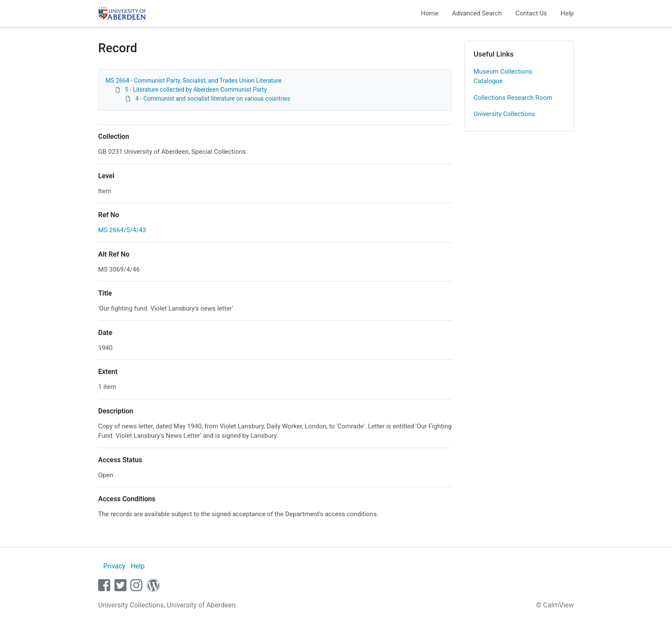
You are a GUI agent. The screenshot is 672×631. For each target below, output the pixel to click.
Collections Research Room (513, 98)
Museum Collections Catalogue (503, 76)
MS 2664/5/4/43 (122, 230)
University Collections (504, 114)
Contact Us (531, 13)
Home (429, 13)
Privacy (114, 566)
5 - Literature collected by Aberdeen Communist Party (196, 90)
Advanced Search (477, 13)
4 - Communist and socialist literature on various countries (213, 99)
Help (567, 13)
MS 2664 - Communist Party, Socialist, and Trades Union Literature (193, 81)
